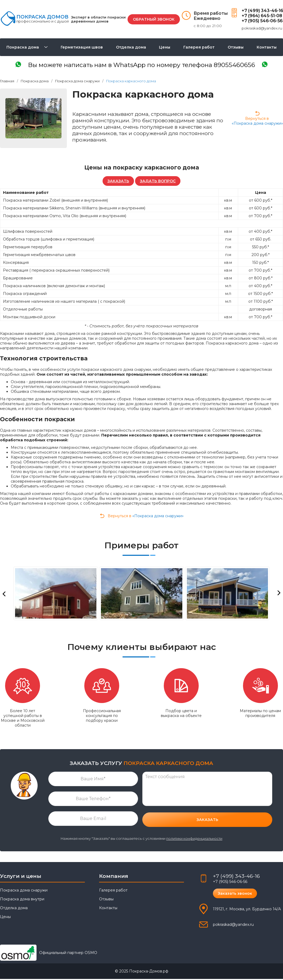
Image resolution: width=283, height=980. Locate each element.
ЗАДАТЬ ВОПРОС (158, 182)
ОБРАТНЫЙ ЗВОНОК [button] (153, 19)
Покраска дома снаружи (24, 891)
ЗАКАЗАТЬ (118, 182)
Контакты (267, 47)
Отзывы (236, 47)
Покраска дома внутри (22, 900)
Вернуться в (257, 119)
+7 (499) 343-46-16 (262, 11)
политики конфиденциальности (194, 840)
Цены (165, 47)
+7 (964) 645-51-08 (262, 16)
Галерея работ (199, 47)
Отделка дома (131, 47)
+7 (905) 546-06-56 (262, 21)
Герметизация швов (82, 47)
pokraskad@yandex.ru (261, 28)
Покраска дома (23, 47)
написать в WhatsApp (141, 66)
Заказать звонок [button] (235, 894)
